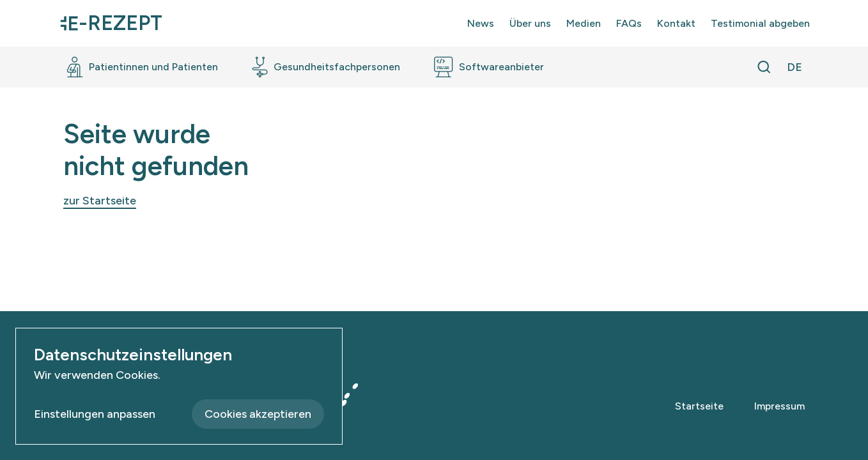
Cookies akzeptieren (258, 414)
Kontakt (676, 23)
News (481, 23)
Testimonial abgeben (760, 23)
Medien (584, 23)
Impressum (779, 406)
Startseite (699, 406)
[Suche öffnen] (764, 67)
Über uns (530, 23)
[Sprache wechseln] (794, 67)
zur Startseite (100, 201)
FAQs (629, 23)
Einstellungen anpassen (95, 414)
